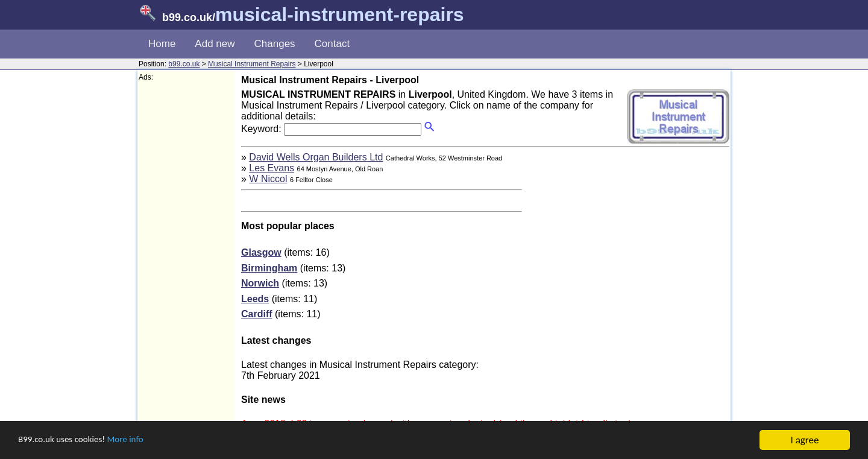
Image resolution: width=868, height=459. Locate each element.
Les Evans (272, 168)
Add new (215, 44)
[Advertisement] (187, 263)
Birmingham (269, 268)
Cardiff (257, 314)
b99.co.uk (184, 64)
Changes (275, 44)
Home (162, 44)
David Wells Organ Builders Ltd (316, 157)
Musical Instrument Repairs (252, 64)
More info (139, 441)
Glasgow (261, 252)
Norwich (260, 283)
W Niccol (268, 179)
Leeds (255, 299)
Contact (332, 44)
